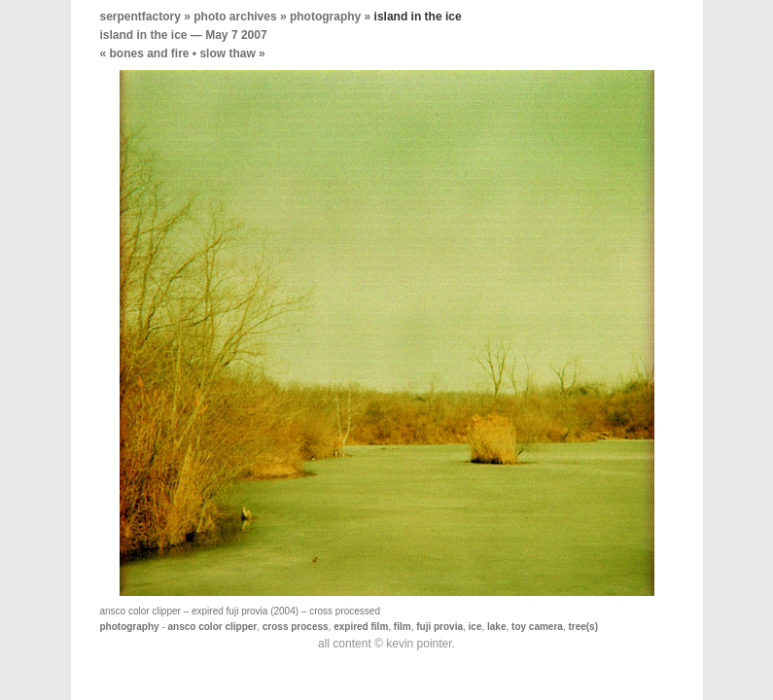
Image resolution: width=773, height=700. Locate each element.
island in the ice (144, 35)
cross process (296, 627)
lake (496, 627)
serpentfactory (141, 17)
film (403, 627)
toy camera (537, 627)
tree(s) (583, 627)
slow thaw (227, 53)
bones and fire (150, 53)
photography (325, 17)
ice (475, 627)
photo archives (235, 17)
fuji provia (439, 627)
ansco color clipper (213, 627)
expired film (361, 627)
